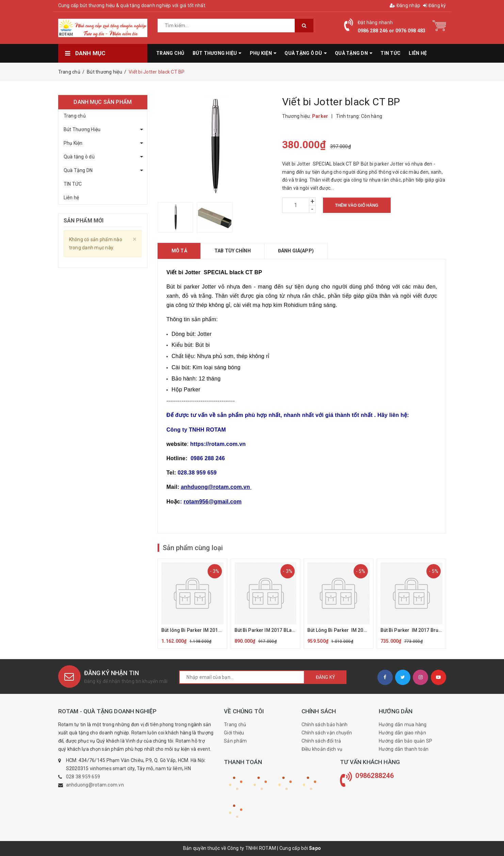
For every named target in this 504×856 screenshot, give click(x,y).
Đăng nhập (405, 5)
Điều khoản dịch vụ (322, 749)
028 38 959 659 (83, 777)
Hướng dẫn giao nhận (402, 733)
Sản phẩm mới (84, 221)
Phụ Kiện (73, 143)
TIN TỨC (73, 184)
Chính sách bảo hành (325, 725)
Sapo (315, 848)
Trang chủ (75, 116)
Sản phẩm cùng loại (193, 548)
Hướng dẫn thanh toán (404, 749)
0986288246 (375, 776)
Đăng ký (434, 5)
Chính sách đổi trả (321, 741)
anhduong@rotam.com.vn (95, 785)
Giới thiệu (234, 733)
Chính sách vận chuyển (327, 733)
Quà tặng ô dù (79, 157)
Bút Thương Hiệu (82, 129)
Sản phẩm (235, 741)
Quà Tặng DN (78, 170)
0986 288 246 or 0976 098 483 (392, 31)
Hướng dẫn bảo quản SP (405, 741)
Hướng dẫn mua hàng (403, 725)
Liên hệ (71, 198)
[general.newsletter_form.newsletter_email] (242, 677)
